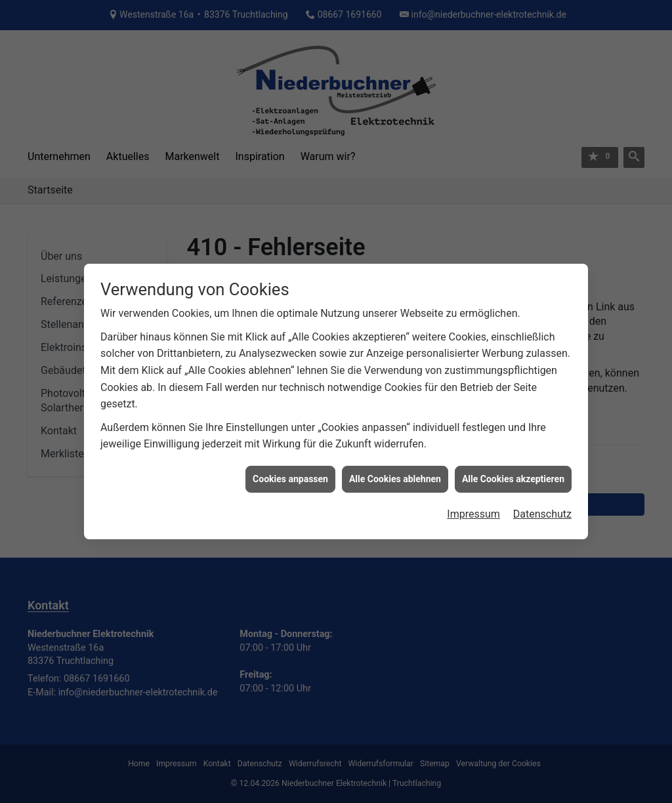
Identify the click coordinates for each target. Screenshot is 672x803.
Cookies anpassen (290, 478)
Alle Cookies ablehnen (395, 478)
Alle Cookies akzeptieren (513, 478)
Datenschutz (542, 513)
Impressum (473, 513)
